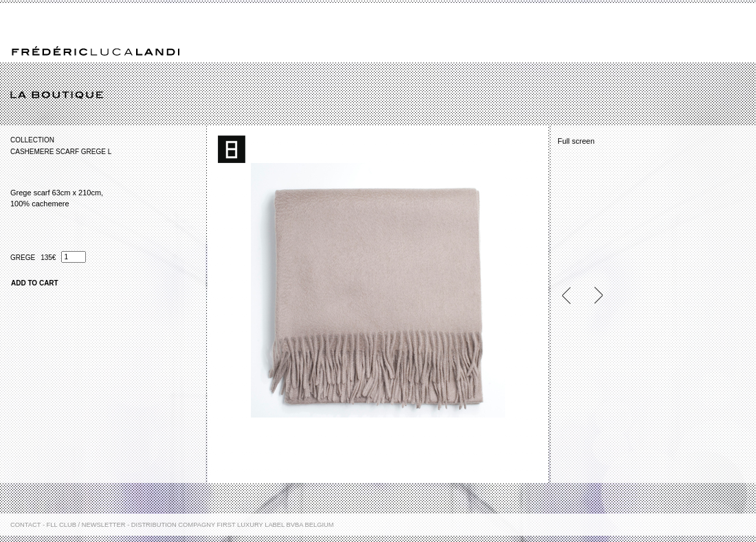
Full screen (576, 141)
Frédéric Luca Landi (96, 51)
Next (592, 295)
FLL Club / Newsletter (86, 525)
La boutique (383, 96)
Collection (32, 140)
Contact (25, 525)
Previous (572, 295)
